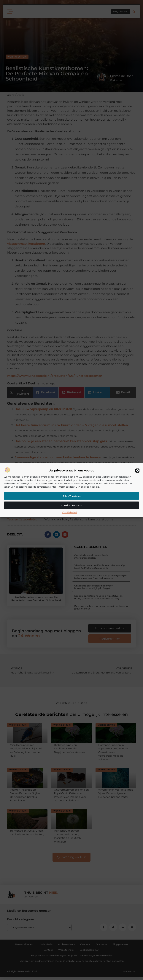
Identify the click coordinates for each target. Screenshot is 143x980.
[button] (137, 471)
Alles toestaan (72, 496)
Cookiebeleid (70, 512)
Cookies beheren (72, 505)
